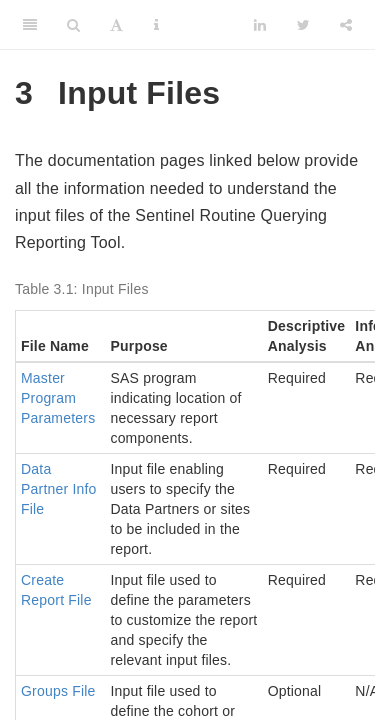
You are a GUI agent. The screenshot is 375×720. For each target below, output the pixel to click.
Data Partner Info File (59, 489)
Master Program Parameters (58, 398)
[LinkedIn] (260, 25)
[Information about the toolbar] (156, 25)
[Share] (346, 25)
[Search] (73, 25)
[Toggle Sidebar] (30, 25)
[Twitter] (303, 25)
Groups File (58, 691)
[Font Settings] (116, 25)
